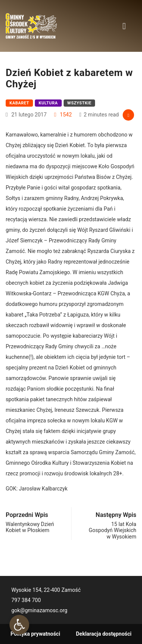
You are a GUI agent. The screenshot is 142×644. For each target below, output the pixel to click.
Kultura (48, 103)
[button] (19, 625)
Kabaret (19, 103)
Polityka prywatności (35, 634)
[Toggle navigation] (124, 26)
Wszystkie (80, 103)
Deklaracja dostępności (104, 634)
